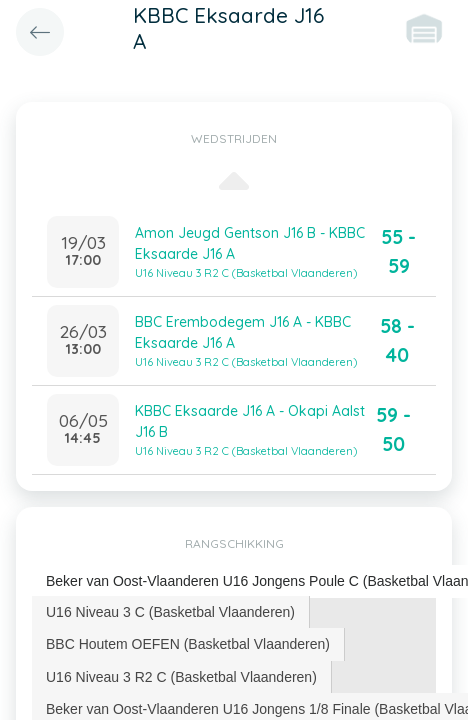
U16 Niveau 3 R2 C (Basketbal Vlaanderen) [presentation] (181, 677)
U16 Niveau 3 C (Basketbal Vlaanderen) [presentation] (170, 612)
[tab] (171, 612)
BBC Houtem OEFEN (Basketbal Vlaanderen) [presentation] (188, 644)
